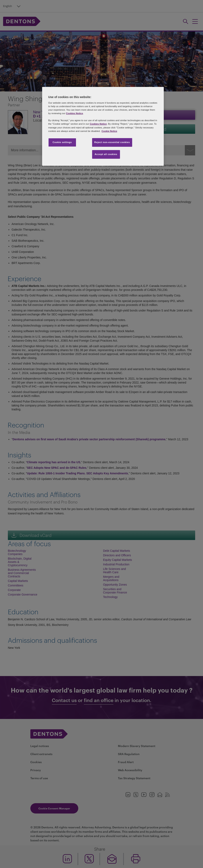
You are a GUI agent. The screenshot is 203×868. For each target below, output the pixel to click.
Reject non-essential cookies (112, 142)
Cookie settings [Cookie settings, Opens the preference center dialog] (62, 142)
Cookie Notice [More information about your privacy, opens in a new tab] (109, 131)
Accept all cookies (106, 154)
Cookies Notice (75, 113)
